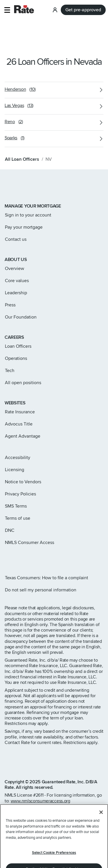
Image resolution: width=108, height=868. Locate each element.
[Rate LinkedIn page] (35, 558)
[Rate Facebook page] (25, 558)
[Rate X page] (16, 558)
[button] (7, 10)
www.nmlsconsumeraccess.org (40, 801)
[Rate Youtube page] (44, 558)
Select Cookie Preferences (54, 853)
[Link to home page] (13, 186)
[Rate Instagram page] (7, 558)
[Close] (101, 812)
